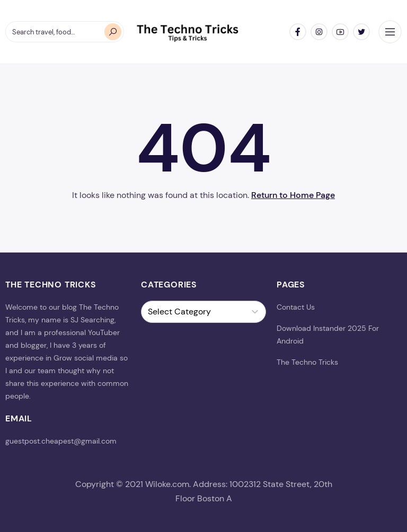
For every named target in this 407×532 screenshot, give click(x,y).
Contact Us (296, 307)
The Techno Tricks (307, 362)
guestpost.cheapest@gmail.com (61, 441)
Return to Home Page (293, 195)
